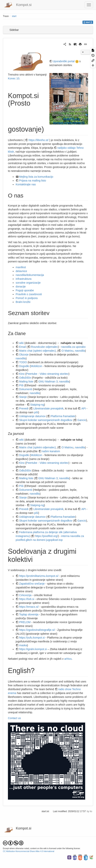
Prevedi (24, 408)
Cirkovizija (25, 595)
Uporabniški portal (64, 61)
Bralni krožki (23, 302)
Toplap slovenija (29, 614)
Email (23, 347)
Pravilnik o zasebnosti (29, 294)
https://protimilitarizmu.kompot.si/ (39, 576)
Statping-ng (37, 405)
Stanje (23, 397)
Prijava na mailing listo (33, 181)
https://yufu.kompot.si (32, 638)
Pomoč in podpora (27, 298)
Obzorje (24, 355)
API (84, 408)
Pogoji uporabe (25, 290)
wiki (21, 343)
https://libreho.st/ (39, 140)
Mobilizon (36, 366)
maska (23, 645)
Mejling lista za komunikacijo (36, 177)
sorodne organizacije (28, 283)
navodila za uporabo (73, 347)
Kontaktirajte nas (26, 184)
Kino (22, 374)
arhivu (68, 659)
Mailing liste (26, 381)
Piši (21, 385)
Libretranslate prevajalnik (48, 408)
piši (36, 412)
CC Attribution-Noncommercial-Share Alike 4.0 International (29, 851)
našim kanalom (51, 451)
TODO (23, 362)
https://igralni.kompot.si (33, 649)
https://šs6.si (27, 599)
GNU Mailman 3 (48, 381)
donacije (21, 287)
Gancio (82, 420)
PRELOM (25, 622)
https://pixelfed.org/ (46, 536)
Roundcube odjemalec (45, 347)
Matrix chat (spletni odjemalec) (37, 351)
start (14, 16)
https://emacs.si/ (29, 607)
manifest (21, 267)
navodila (80, 351)
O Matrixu (68, 351)
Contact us (14, 718)
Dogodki (24, 366)
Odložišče (25, 378)
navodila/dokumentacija (30, 275)
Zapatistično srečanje (32, 584)
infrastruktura (24, 279)
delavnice (21, 271)
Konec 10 (14, 78)
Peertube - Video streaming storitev (47, 374)
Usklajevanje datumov (32, 416)
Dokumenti (26, 389)
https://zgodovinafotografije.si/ (37, 630)
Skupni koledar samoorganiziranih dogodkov (46, 420)
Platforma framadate (63, 416)
